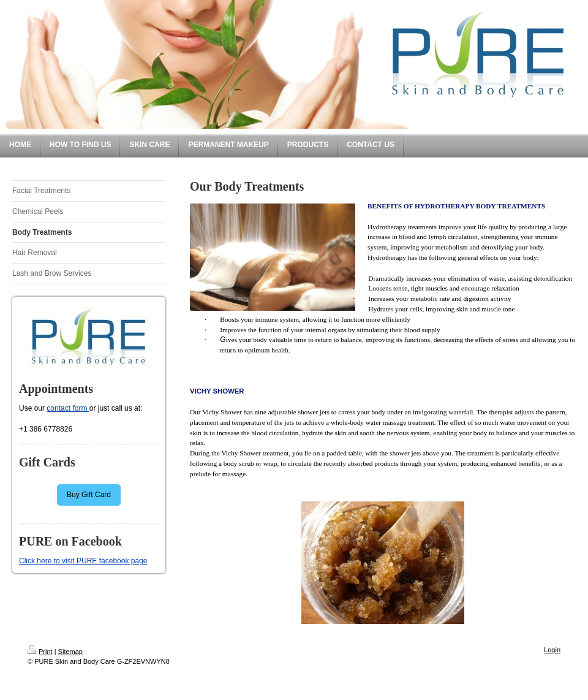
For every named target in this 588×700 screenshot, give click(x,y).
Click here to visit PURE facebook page (83, 561)
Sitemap (70, 652)
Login (552, 650)
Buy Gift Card (89, 495)
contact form (68, 408)
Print (40, 652)
